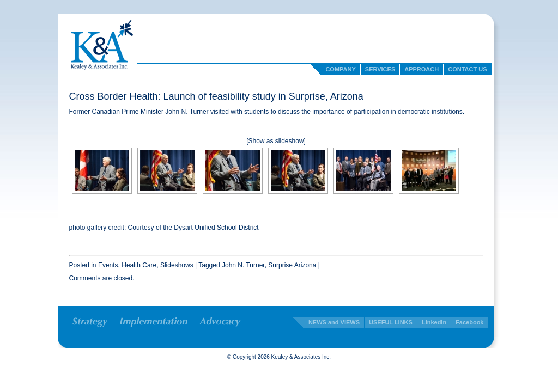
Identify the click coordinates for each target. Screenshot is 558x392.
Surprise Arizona (292, 265)
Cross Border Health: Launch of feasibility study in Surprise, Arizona (216, 96)
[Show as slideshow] (276, 141)
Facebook (469, 322)
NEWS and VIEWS (334, 322)
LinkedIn (434, 322)
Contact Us (467, 69)
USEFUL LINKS (391, 322)
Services (380, 69)
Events (108, 265)
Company (340, 69)
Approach (421, 69)
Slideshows (177, 265)
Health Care (139, 265)
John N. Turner (243, 265)
